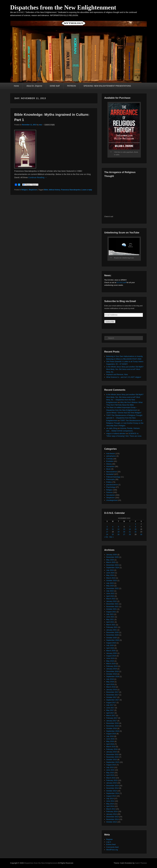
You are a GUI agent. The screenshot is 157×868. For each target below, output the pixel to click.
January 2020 (112, 653)
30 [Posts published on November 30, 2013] (141, 534)
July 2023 (110, 583)
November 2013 (112, 819)
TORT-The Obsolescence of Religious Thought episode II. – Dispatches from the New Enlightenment (124, 418)
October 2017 (112, 697)
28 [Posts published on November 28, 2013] (130, 534)
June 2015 (110, 770)
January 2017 (112, 721)
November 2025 (112, 557)
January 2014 (112, 814)
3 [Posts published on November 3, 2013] (107, 527)
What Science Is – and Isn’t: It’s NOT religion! (124, 377)
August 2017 (111, 703)
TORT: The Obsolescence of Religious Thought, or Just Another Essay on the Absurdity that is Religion (125, 423)
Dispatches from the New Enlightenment (63, 7)
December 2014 (112, 786)
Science (109, 492)
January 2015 (112, 783)
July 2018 (110, 679)
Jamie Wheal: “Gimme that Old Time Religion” (124, 413)
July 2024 (110, 570)
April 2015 (110, 775)
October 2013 (112, 822)
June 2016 (110, 739)
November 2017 (112, 695)
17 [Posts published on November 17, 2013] (107, 532)
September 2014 (113, 793)
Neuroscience (112, 472)
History (109, 464)
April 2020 (110, 648)
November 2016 (112, 726)
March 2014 (111, 809)
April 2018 (110, 684)
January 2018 (112, 690)
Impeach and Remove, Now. (117, 374)
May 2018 (110, 682)
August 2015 (111, 765)
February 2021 (112, 627)
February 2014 (112, 811)
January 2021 (112, 630)
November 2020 (112, 635)
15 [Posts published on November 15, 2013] (135, 529)
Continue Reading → (38, 177)
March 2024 (111, 578)
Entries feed (111, 844)
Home (16, 86)
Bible (46, 190)
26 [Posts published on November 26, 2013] (118, 534)
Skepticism (33, 190)
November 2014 (112, 788)
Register (109, 839)
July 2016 (110, 736)
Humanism (110, 466)
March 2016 (111, 747)
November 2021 (112, 607)
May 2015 (110, 773)
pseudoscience (112, 485)
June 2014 (110, 801)
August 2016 (111, 734)
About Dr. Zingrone (34, 86)
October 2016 (112, 728)
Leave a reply (50, 125)
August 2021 (111, 612)
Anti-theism (111, 453)
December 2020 (112, 632)
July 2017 (110, 705)
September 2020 (113, 640)
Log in (109, 842)
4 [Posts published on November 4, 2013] (113, 527)
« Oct (106, 537)
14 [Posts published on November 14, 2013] (130, 529)
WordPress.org (112, 850)
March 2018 (111, 687)
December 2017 (112, 692)
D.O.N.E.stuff (121, 283)
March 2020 (111, 651)
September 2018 (113, 676)
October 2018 (112, 674)
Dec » (112, 537)
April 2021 (110, 622)
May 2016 (110, 741)
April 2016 (110, 744)
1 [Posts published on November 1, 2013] (136, 524)
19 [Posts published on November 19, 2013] (118, 532)
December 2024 (112, 565)
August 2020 (111, 643)
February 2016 (112, 749)
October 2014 (112, 791)
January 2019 (112, 669)
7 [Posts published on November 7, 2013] (130, 527)
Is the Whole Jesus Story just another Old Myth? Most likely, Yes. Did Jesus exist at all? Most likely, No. (125, 369)
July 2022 (110, 591)
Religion (24, 190)
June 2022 (110, 593)
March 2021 (111, 625)
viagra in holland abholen (116, 433)
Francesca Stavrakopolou (71, 190)
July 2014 (110, 799)
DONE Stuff (55, 86)
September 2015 (113, 762)
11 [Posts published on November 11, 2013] (113, 529)
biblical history (55, 190)
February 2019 (112, 666)
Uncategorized (112, 500)
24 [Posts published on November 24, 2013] (107, 534)
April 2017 (110, 713)
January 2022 (112, 601)
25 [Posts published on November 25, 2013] (113, 534)
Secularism (111, 495)
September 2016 (113, 731)
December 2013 (112, 817)
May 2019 (110, 661)
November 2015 (112, 757)
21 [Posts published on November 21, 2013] (130, 532)
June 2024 (110, 573)
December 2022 (112, 588)
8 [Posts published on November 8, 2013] (136, 527)
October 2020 (112, 638)
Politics (109, 482)
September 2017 (113, 700)
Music (109, 469)
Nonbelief (110, 474)
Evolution (110, 461)
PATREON (72, 86)
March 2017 (111, 715)
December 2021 (112, 604)
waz (40, 125)
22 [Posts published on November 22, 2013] (135, 532)
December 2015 (112, 754)
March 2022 (111, 599)
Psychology (111, 487)
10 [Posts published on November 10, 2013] (107, 529)
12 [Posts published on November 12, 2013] (118, 529)
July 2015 (110, 767)
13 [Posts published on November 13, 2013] (124, 529)
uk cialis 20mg (112, 428)
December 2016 (112, 723)
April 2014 (110, 806)
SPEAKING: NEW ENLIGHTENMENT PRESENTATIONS (107, 86)
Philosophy (111, 479)
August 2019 (111, 656)
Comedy (109, 459)
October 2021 (112, 609)
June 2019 (110, 658)
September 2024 (113, 568)
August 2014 (111, 796)
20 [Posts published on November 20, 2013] (124, 532)
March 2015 (111, 778)
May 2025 (110, 560)
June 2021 (110, 617)
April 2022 (110, 596)
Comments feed (112, 847)
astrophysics (111, 456)
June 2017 (110, 708)
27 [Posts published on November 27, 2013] (124, 534)
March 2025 (111, 562)
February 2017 (112, 718)
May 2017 (110, 710)
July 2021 (110, 614)
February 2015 (112, 780)
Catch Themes (141, 863)
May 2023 (110, 586)
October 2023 (112, 580)
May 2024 (110, 575)
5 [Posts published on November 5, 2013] (118, 527)
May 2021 (110, 619)
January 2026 (112, 555)
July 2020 (110, 645)
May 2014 (110, 804)
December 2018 (112, 671)
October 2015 (112, 760)
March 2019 (111, 664)
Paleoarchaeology (113, 477)
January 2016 (112, 752)
